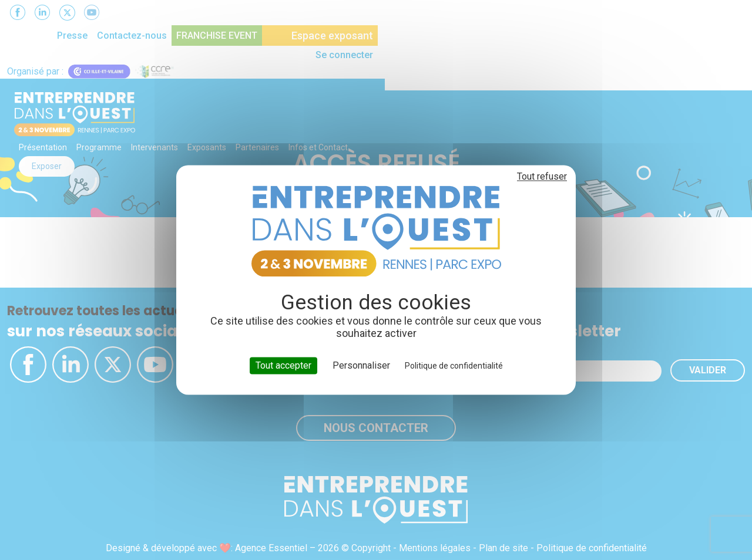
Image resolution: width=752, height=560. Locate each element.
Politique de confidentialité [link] (454, 366)
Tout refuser (542, 176)
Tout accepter (283, 365)
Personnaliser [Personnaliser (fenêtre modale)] (361, 365)
